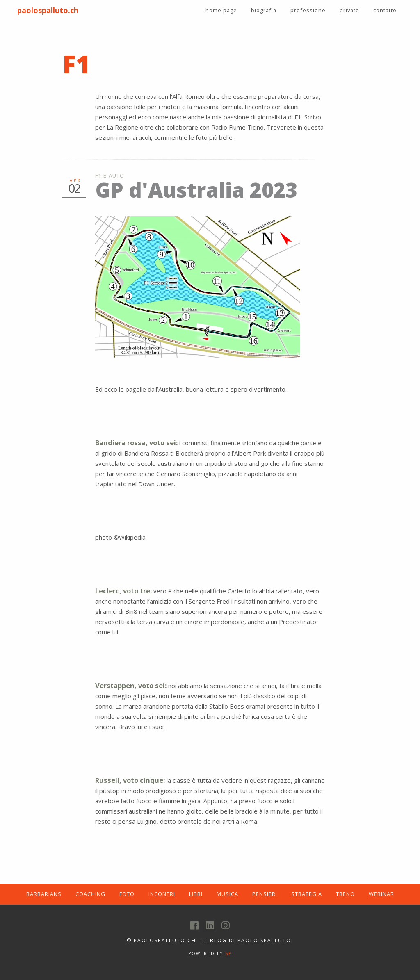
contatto (385, 10)
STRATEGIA (307, 894)
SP (228, 953)
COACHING (90, 894)
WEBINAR (381, 894)
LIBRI (196, 894)
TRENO (345, 894)
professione (308, 10)
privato (349, 10)
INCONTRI (162, 894)
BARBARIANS (44, 894)
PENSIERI (265, 894)
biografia (264, 10)
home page (221, 10)
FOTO (127, 894)
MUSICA (227, 894)
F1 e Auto (110, 175)
